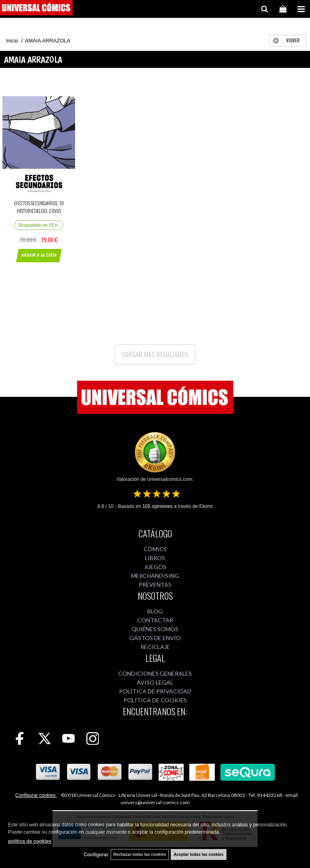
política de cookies (30, 841)
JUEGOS (155, 567)
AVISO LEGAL (155, 682)
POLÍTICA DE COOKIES (155, 700)
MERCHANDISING (155, 576)
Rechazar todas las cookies (140, 854)
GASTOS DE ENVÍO (155, 638)
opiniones (158, 506)
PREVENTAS (155, 585)
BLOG (155, 611)
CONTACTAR (155, 620)
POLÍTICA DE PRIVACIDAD (155, 691)
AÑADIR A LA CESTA (39, 255)
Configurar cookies (36, 795)
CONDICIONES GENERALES (155, 673)
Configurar (96, 855)
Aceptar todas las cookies (198, 854)
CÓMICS (155, 549)
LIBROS (155, 558)
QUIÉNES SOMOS (155, 629)
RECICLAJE (155, 647)
